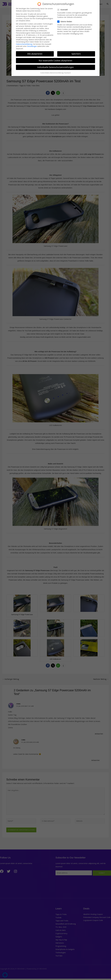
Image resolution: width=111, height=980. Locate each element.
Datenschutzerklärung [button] (56, 73)
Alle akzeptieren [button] (35, 54)
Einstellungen (32, 46)
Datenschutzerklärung (24, 44)
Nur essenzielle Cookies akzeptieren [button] (55, 60)
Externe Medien (65, 22)
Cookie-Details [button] (45, 73)
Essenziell (63, 10)
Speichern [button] (76, 54)
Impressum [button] (67, 73)
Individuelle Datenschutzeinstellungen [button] (55, 67)
